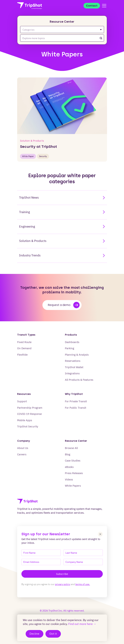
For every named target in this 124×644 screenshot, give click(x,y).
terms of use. (83, 584)
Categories (62, 30)
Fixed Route (24, 342)
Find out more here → (82, 624)
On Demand (24, 348)
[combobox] (62, 38)
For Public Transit (76, 408)
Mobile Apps (25, 420)
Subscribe (62, 574)
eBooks (69, 467)
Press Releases (74, 473)
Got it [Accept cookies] (53, 634)
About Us (23, 448)
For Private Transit (76, 401)
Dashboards (72, 342)
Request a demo (64, 305)
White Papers (73, 486)
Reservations (73, 361)
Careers (22, 454)
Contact (92, 6)
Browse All (71, 448)
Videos (69, 479)
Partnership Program (30, 408)
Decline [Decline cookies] (34, 634)
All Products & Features (79, 380)
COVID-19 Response (29, 414)
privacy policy (63, 584)
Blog (68, 454)
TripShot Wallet (74, 367)
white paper (28, 156)
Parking (70, 348)
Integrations (72, 373)
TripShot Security (28, 426)
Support (22, 401)
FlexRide (22, 355)
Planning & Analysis (77, 355)
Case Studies (73, 461)
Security (43, 156)
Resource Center (62, 22)
